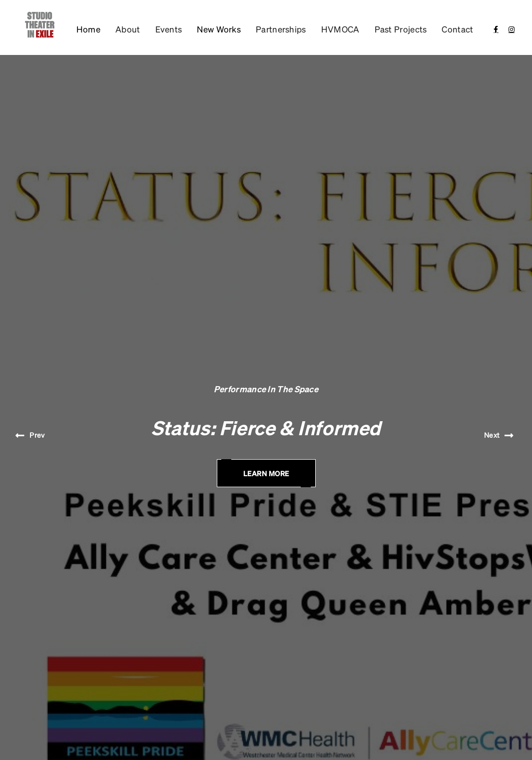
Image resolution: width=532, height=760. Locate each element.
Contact (457, 29)
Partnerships (281, 29)
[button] (219, 29)
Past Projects (401, 29)
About (128, 29)
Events (169, 29)
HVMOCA (340, 29)
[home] (38, 25)
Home (88, 29)
